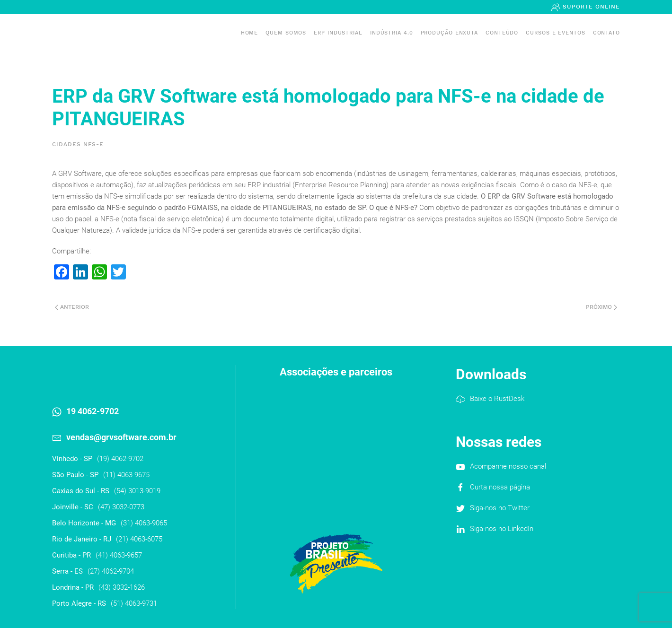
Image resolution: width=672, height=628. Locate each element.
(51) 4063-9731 (134, 603)
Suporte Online (590, 7)
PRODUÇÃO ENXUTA (450, 33)
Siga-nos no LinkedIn (502, 529)
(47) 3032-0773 (121, 507)
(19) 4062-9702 (120, 459)
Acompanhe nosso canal (508, 466)
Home (250, 33)
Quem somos (286, 33)
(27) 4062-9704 (111, 571)
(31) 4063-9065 (144, 523)
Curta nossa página (500, 487)
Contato (606, 33)
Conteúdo (502, 33)
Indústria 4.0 (392, 33)
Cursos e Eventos (555, 33)
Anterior (72, 307)
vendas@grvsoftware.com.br (121, 437)
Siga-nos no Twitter (500, 508)
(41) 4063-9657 (119, 555)
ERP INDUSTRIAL (338, 33)
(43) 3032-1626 (122, 587)
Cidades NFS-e (78, 144)
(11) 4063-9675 (126, 475)
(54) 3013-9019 (137, 491)
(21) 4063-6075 (139, 539)
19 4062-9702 (93, 411)
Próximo (601, 307)
